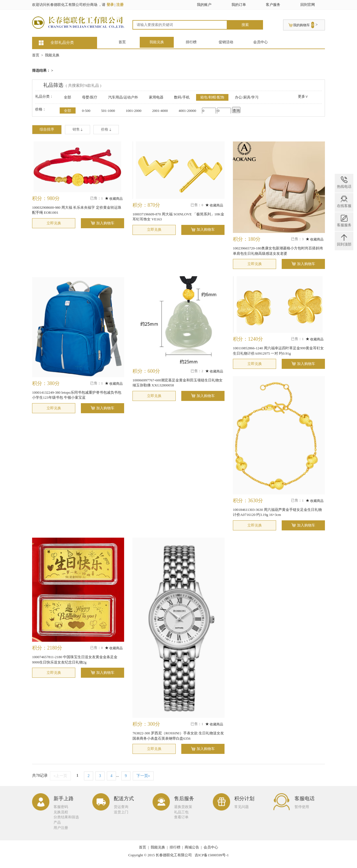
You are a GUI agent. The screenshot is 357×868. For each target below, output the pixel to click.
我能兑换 (157, 42)
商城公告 (192, 847)
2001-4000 (160, 111)
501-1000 (108, 111)
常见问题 (242, 807)
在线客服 (344, 202)
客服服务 (344, 221)
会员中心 (260, 42)
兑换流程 (61, 812)
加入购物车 (105, 223)
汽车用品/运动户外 (123, 97)
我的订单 (239, 5)
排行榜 (191, 42)
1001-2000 (134, 111)
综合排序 (47, 129)
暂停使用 (302, 807)
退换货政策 (183, 807)
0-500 (86, 111)
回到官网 (308, 5)
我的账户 (204, 5)
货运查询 (121, 807)
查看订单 (181, 817)
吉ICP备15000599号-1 (212, 855)
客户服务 (273, 5)
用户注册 (61, 828)
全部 (67, 97)
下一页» (143, 776)
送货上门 (121, 812)
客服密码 (61, 807)
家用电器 (156, 97)
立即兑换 (54, 223)
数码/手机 (182, 97)
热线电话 (344, 182)
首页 (122, 42)
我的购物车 (301, 25)
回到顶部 (344, 240)
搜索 (245, 25)
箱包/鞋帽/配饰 (212, 97)
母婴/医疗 (90, 97)
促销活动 (226, 42)
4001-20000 (187, 111)
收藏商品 (114, 199)
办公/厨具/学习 (247, 97)
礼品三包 (181, 812)
